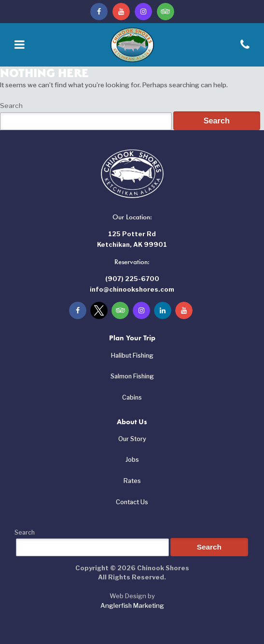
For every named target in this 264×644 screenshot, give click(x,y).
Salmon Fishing (132, 376)
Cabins (132, 397)
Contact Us (132, 502)
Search (11, 106)
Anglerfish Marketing (132, 605)
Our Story (132, 439)
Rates (132, 481)
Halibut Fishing (132, 356)
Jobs (132, 460)
